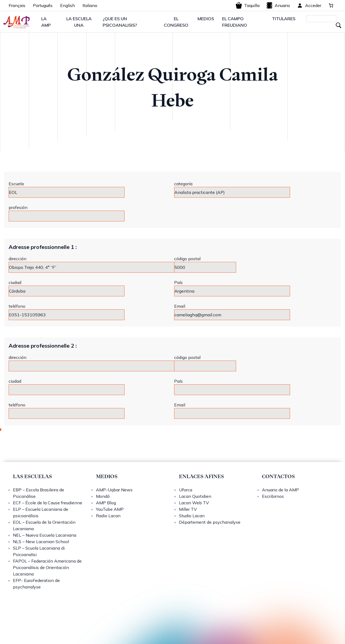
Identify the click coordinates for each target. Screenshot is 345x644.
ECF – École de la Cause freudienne (48, 503)
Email (180, 306)
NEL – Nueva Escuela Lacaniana (45, 535)
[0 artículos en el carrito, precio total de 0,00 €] (331, 5)
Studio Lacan (192, 516)
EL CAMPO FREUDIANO (235, 22)
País (178, 282)
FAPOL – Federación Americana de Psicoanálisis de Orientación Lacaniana (47, 567)
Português (43, 5)
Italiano (90, 5)
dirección (18, 259)
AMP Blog (106, 503)
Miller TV (188, 509)
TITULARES (284, 19)
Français (17, 5)
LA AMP (46, 22)
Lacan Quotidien (195, 496)
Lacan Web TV (194, 503)
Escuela (16, 184)
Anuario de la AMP (280, 490)
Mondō (103, 496)
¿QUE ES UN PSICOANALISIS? (120, 22)
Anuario (278, 5)
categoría (183, 184)
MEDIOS (206, 19)
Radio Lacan (108, 516)
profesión (18, 207)
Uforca (186, 490)
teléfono (17, 306)
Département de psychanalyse (210, 522)
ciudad (15, 282)
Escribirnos (273, 496)
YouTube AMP (110, 509)
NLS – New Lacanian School (41, 542)
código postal (187, 259)
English (68, 5)
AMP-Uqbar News (114, 490)
